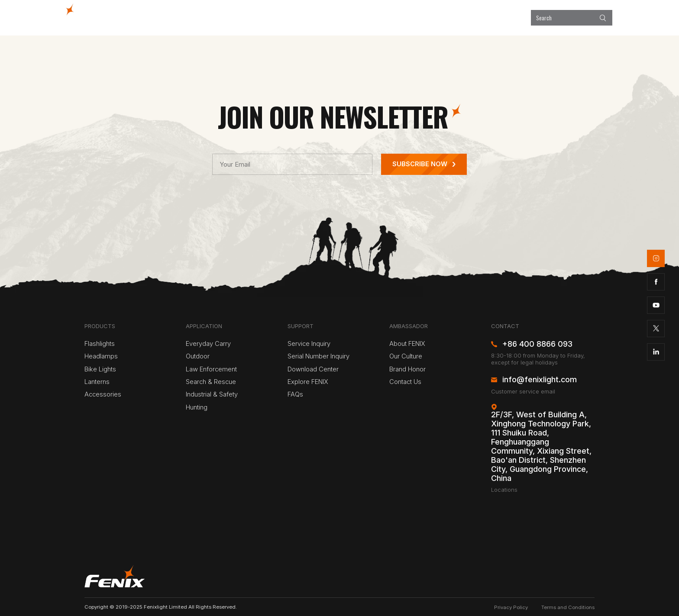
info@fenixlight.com (540, 379)
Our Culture (406, 356)
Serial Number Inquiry (318, 356)
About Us (500, 18)
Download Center (313, 369)
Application (352, 18)
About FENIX (407, 344)
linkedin (656, 352)
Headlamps (101, 356)
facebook (656, 282)
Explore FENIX (406, 18)
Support (456, 18)
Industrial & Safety (212, 394)
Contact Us (405, 382)
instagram (656, 258)
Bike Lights (100, 369)
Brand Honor (407, 369)
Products (303, 18)
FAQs (295, 394)
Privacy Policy (511, 607)
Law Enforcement (211, 369)
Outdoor (198, 356)
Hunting (197, 407)
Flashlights (100, 344)
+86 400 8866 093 (537, 344)
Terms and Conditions (568, 607)
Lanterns (97, 382)
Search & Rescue (211, 382)
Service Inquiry (309, 344)
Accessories (103, 394)
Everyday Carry (208, 344)
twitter (656, 329)
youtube (656, 305)
